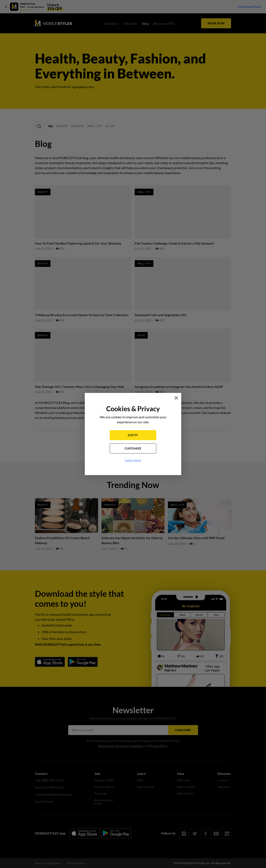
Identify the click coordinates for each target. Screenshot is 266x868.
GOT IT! (133, 436)
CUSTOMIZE (133, 449)
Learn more (133, 461)
